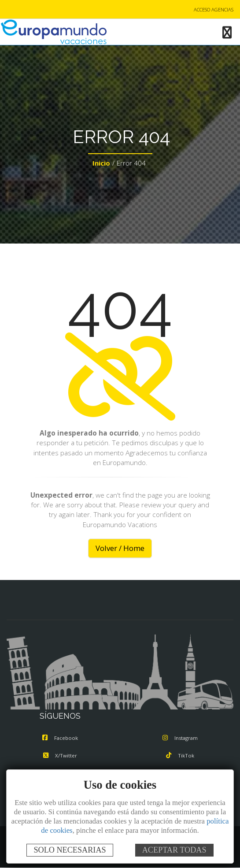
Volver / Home (120, 548)
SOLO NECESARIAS (70, 850)
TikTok (180, 755)
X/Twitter (60, 755)
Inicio (101, 163)
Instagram (180, 738)
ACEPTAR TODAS (174, 850)
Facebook (60, 738)
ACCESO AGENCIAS (214, 9)
